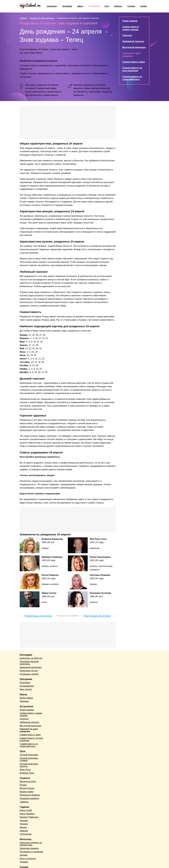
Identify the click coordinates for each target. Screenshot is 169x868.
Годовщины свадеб (29, 674)
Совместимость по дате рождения (31, 739)
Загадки (24, 855)
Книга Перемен (27, 814)
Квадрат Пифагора (29, 817)
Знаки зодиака (130, 21)
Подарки (24, 862)
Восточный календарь (134, 47)
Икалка (23, 827)
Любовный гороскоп (133, 41)
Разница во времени (30, 795)
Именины (24, 701)
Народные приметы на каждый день (31, 844)
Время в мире (26, 792)
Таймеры (24, 802)
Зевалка (24, 831)
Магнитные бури (28, 781)
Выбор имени (26, 698)
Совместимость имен (134, 62)
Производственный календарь (29, 663)
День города (26, 689)
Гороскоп (127, 35)
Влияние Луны (27, 773)
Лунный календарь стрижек (29, 759)
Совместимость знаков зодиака (31, 714)
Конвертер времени (29, 798)
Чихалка (24, 821)
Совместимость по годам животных (29, 745)
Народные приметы (29, 848)
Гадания (131, 6)
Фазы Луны (25, 770)
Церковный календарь (31, 667)
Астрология (94, 6)
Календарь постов (29, 671)
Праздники (67, 6)
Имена (80, 6)
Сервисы (118, 6)
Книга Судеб (26, 810)
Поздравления (27, 686)
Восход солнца (27, 788)
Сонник (143, 6)
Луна (107, 6)
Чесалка (24, 824)
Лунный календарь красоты (29, 765)
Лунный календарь (29, 755)
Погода (23, 785)
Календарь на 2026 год (31, 658)
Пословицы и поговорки (31, 852)
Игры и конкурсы (28, 859)
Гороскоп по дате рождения (29, 730)
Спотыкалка (26, 834)
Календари (52, 6)
